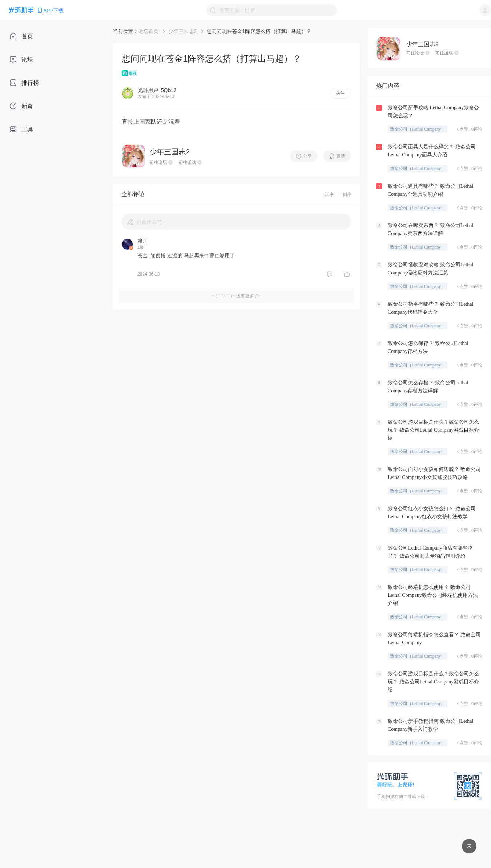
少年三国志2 (183, 31)
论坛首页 (148, 31)
